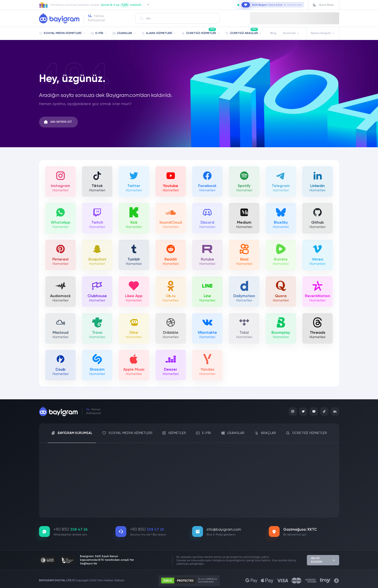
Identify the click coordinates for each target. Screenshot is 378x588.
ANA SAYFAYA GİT (60, 122)
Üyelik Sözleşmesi (74, 506)
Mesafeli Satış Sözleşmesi (113, 506)
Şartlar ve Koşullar (237, 506)
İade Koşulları (149, 506)
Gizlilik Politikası (205, 506)
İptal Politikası (176, 506)
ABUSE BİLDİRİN (323, 557)
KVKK (51, 506)
